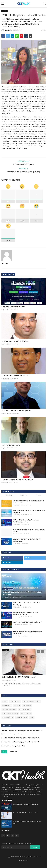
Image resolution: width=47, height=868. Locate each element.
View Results (13, 752)
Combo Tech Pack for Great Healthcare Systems (26, 813)
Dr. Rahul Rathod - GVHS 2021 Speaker (15, 341)
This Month (23, 495)
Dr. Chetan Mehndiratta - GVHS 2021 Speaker (17, 480)
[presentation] (38, 652)
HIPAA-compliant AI (8, 718)
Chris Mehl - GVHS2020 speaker (23, 164)
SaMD (32, 718)
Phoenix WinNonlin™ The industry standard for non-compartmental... (29, 502)
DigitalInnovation (15, 701)
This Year (38, 495)
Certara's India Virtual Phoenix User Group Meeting (23, 172)
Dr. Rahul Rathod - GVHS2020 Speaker (15, 376)
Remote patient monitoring (10, 713)
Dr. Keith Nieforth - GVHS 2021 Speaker (18, 677)
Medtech (5, 701)
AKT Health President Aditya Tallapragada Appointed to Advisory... (26, 521)
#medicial (19, 718)
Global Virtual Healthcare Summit (13, 307)
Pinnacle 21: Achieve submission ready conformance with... (28, 822)
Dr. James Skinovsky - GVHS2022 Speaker (16, 411)
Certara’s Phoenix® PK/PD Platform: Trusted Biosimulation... (27, 540)
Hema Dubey (17, 505)
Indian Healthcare (26, 713)
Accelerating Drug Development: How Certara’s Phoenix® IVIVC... (27, 633)
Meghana (6, 31)
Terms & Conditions (23, 860)
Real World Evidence (25, 709)
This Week (9, 495)
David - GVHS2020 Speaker (11, 445)
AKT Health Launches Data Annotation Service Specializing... (27, 604)
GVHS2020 (5, 11)
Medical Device (7, 705)
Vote (4, 752)
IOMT (26, 718)
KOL (39, 701)
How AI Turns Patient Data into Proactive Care (27, 622)
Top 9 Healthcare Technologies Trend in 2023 (26, 804)
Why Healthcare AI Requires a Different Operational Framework (29, 511)
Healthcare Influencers (9, 709)
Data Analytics (27, 705)
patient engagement (29, 701)
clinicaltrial (17, 705)
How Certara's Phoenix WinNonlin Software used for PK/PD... (29, 531)
